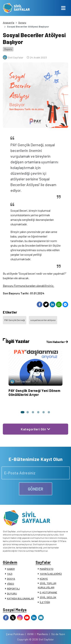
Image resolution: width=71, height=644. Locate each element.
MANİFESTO (47, 569)
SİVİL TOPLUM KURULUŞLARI (47, 585)
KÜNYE (44, 579)
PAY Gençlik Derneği (15, 320)
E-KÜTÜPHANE (48, 592)
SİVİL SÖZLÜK (48, 597)
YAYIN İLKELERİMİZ (51, 574)
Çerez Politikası (15, 634)
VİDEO (11, 584)
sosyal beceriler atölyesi (43, 320)
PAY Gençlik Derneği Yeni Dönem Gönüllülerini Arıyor (34, 393)
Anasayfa (9, 22)
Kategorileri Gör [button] (35, 429)
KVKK (31, 634)
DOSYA (11, 579)
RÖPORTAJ (13, 589)
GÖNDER (36, 489)
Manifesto (43, 634)
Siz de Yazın (58, 634)
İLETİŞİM (45, 602)
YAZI (10, 574)
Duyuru (22, 22)
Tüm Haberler (57, 342)
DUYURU (12, 593)
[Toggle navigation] (63, 8)
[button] (22, 412)
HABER (11, 569)
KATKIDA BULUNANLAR (20, 598)
